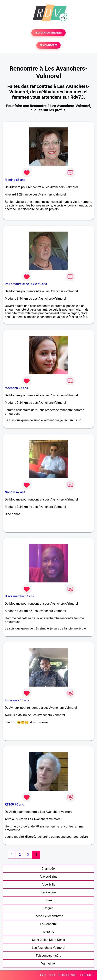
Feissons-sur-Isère (49, 956)
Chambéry (48, 869)
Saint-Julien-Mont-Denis (48, 940)
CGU (52, 975)
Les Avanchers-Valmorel (49, 948)
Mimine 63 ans (15, 180)
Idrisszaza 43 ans (17, 700)
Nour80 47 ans (15, 492)
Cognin (48, 908)
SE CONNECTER (48, 45)
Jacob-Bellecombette (48, 916)
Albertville (48, 884)
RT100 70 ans (14, 804)
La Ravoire (48, 892)
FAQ (43, 975)
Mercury (48, 932)
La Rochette (48, 924)
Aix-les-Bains (48, 877)
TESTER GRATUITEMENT (48, 33)
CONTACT (87, 975)
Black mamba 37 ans (19, 596)
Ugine (48, 900)
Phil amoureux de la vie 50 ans (26, 284)
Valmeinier (48, 964)
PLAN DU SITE (68, 975)
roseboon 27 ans (16, 388)
